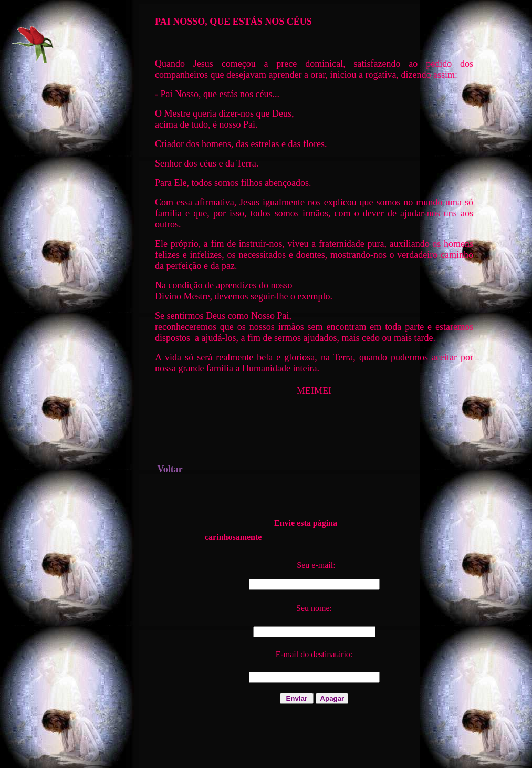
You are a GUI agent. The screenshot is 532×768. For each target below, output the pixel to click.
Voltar (170, 469)
